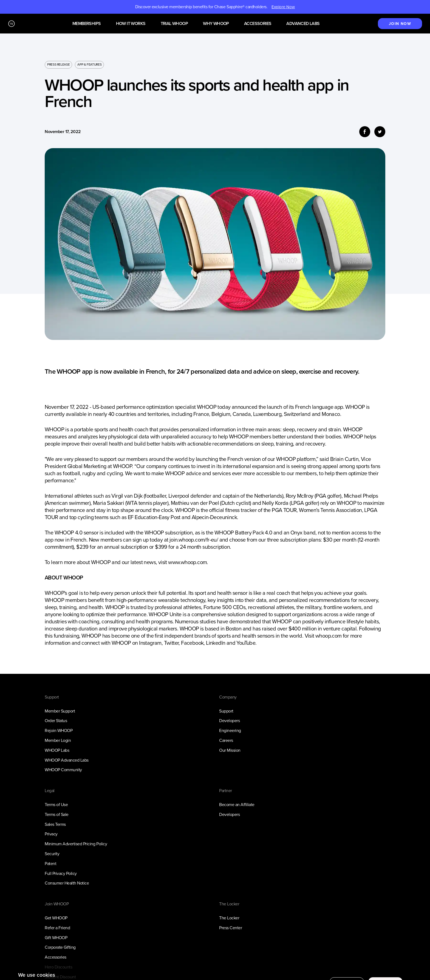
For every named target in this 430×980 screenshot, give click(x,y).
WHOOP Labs (57, 750)
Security (52, 854)
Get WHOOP (56, 918)
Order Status (56, 721)
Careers (226, 740)
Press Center (230, 928)
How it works (131, 24)
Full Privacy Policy (61, 873)
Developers (229, 721)
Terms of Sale (57, 814)
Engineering (230, 730)
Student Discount (60, 977)
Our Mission (230, 750)
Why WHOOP (216, 24)
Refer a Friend (57, 928)
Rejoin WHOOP (59, 730)
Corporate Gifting (60, 947)
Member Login (58, 740)
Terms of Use (56, 805)
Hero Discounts (58, 967)
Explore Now (283, 7)
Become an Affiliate (237, 805)
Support (226, 711)
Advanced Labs (303, 24)
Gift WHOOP (56, 938)
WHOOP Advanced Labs (67, 760)
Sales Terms (55, 824)
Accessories (258, 24)
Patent (50, 864)
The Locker (229, 918)
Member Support (60, 711)
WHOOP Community (63, 770)
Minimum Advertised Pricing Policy (76, 844)
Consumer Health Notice (67, 883)
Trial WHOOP (174, 24)
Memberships (87, 24)
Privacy (51, 834)
